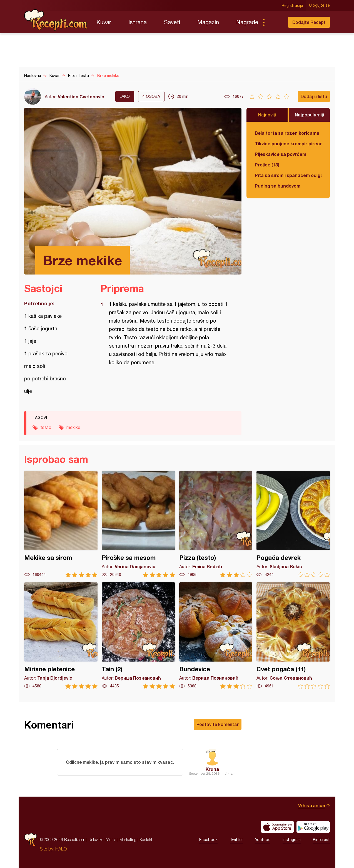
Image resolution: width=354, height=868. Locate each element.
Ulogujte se (319, 6)
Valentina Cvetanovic (81, 97)
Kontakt (146, 840)
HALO (61, 849)
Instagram (292, 840)
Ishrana (138, 22)
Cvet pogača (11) (293, 636)
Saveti (172, 22)
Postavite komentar (218, 724)
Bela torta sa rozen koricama (287, 133)
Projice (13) (267, 165)
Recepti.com (56, 20)
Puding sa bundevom (278, 186)
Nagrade (247, 22)
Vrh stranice (312, 805)
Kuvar (104, 22)
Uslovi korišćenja (102, 840)
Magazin (208, 22)
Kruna (212, 769)
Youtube (263, 840)
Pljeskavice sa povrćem (281, 154)
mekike (73, 427)
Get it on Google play (313, 827)
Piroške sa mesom (138, 524)
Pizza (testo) (216, 524)
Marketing (128, 840)
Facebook (208, 840)
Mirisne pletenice (61, 636)
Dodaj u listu (314, 96)
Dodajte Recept (309, 22)
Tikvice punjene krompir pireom (288, 144)
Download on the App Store (277, 827)
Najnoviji (267, 115)
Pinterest (321, 840)
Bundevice (216, 636)
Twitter (236, 840)
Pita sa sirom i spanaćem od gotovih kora (288, 175)
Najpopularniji (309, 115)
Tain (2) (138, 636)
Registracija (292, 6)
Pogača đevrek (293, 524)
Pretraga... (275, 22)
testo (46, 427)
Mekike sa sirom (61, 524)
